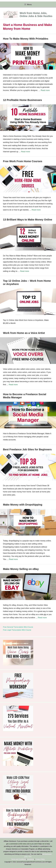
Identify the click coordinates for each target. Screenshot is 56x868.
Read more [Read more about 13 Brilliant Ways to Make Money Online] (25, 271)
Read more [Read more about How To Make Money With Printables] (45, 90)
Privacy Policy (40, 859)
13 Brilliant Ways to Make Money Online (28, 220)
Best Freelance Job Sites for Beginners (27, 449)
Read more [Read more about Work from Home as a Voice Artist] (13, 385)
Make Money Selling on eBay (21, 569)
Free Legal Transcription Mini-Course (17, 630)
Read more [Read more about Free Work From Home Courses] (36, 210)
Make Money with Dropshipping (23, 505)
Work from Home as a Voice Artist (24, 333)
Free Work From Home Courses (23, 161)
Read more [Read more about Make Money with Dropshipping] (13, 559)
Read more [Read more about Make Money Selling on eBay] (42, 618)
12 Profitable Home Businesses (22, 100)
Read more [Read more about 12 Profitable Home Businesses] (25, 152)
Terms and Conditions (19, 859)
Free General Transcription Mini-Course (18, 627)
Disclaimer (31, 859)
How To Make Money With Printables (26, 39)
